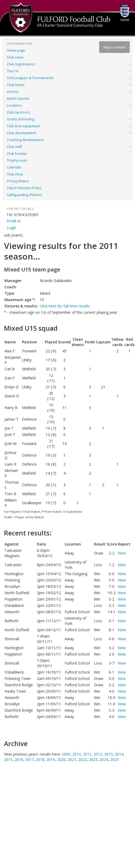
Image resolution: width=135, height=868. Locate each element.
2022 (82, 759)
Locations (14, 105)
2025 (114, 759)
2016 (19, 759)
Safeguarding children (24, 195)
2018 (40, 759)
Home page (16, 50)
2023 (93, 759)
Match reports (18, 99)
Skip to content (114, 47)
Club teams (16, 85)
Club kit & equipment (23, 126)
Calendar (14, 167)
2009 (66, 754)
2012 (98, 754)
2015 (8, 759)
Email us (14, 221)
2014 (119, 754)
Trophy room (17, 160)
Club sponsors (19, 112)
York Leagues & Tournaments (30, 78)
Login (11, 228)
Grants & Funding (21, 119)
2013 (108, 754)
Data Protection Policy (24, 188)
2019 (51, 759)
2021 (72, 759)
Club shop (15, 174)
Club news (15, 57)
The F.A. (13, 71)
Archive (13, 92)
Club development (21, 133)
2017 (29, 759)
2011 (87, 754)
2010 (77, 754)
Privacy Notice (18, 181)
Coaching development (25, 140)
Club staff (14, 147)
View (122, 553)
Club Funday (17, 154)
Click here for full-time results (65, 306)
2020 (61, 759)
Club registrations (21, 64)
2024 (104, 759)
